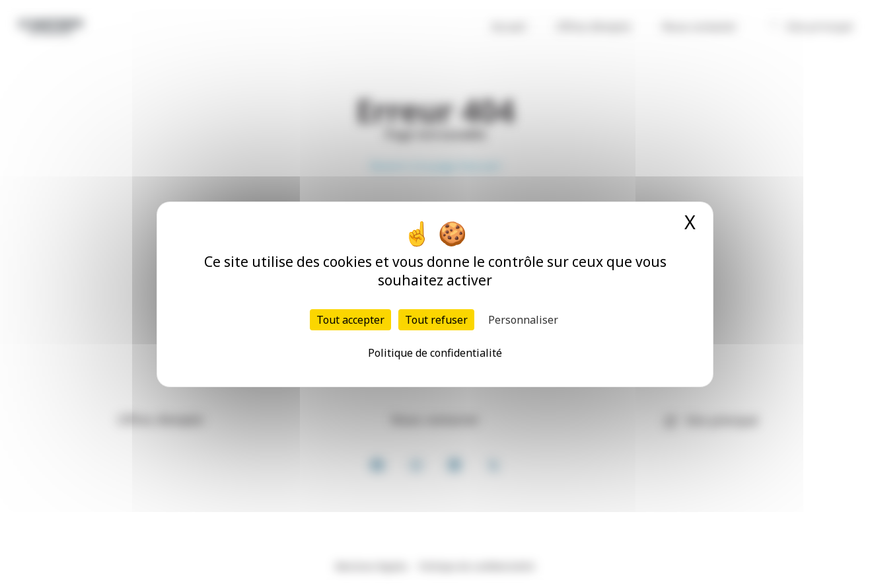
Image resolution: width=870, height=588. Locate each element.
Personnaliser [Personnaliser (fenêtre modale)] (523, 320)
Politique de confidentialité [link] (435, 353)
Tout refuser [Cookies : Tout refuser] (436, 320)
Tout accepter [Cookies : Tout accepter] (350, 320)
